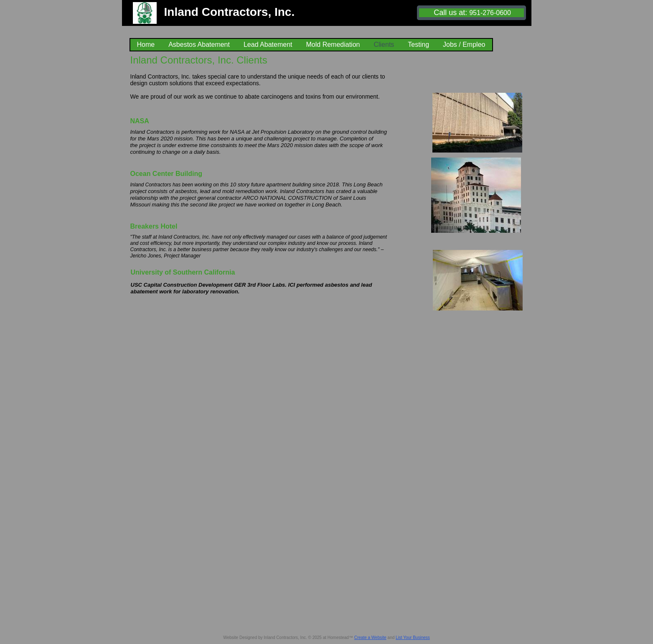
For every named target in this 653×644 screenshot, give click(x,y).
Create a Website (370, 638)
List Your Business (413, 638)
